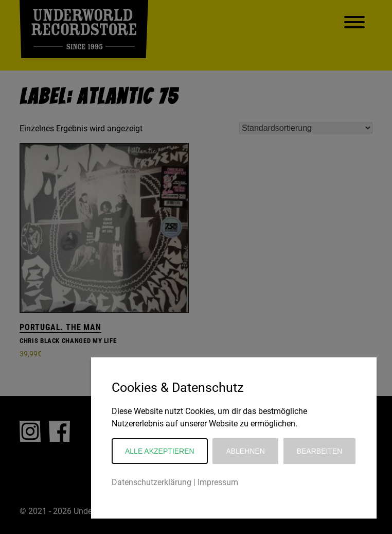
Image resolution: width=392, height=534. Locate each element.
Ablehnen (245, 451)
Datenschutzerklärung (152, 482)
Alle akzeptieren (160, 451)
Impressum (218, 482)
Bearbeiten (320, 451)
